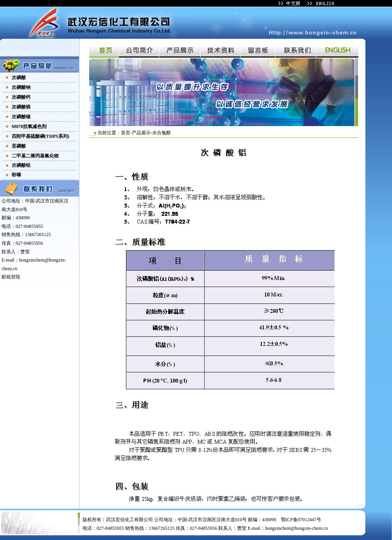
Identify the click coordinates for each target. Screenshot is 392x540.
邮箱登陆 (11, 277)
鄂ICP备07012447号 (301, 520)
